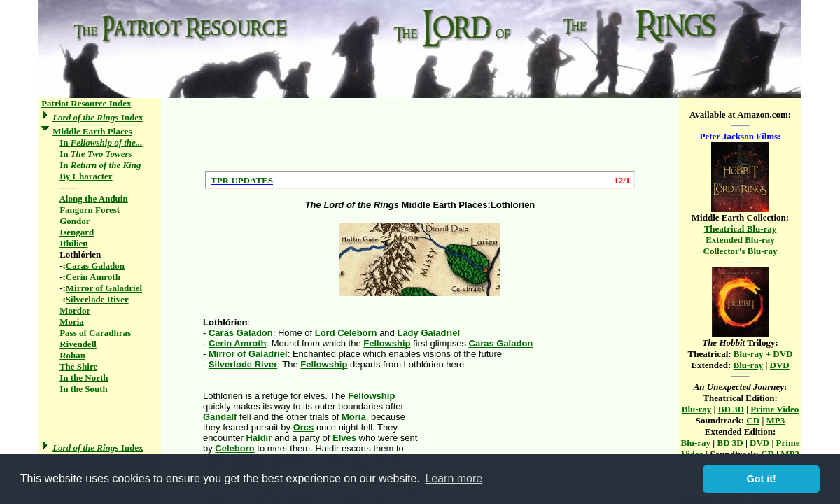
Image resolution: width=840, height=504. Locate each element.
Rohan (72, 355)
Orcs (304, 427)
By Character (86, 176)
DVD (780, 365)
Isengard (77, 232)
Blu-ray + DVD (763, 354)
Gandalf (220, 417)
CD (753, 420)
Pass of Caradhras (95, 333)
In (101, 142)
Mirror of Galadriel (104, 288)
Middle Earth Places (92, 131)
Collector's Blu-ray (741, 251)
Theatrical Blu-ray (741, 229)
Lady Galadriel (428, 333)
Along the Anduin (93, 198)
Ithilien (73, 243)
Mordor (75, 310)
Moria (72, 322)
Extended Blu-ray (740, 240)
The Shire (78, 366)
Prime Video (775, 409)
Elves (344, 438)
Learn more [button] (454, 478)
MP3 (776, 420)
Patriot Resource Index (86, 103)
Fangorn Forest (90, 210)
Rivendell (78, 344)
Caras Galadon (95, 266)
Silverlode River (97, 299)
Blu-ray (749, 365)
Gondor (75, 221)
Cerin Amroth (93, 277)
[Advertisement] (420, 134)
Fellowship (387, 343)
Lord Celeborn (346, 333)
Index (98, 117)
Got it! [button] (762, 479)
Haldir (259, 438)
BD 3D (731, 409)
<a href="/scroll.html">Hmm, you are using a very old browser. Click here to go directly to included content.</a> (420, 180)
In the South (84, 389)
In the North (84, 378)
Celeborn (234, 448)
